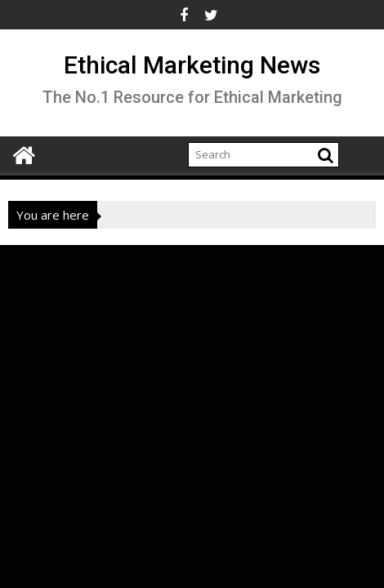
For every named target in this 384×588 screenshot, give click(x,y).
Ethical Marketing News (192, 65)
